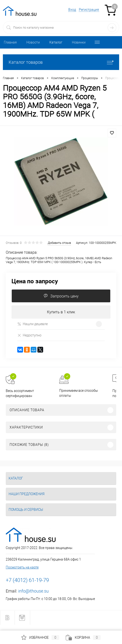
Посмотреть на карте (22, 567)
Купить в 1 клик (61, 312)
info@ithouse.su (33, 591)
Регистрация (89, 10)
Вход (72, 10)
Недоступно (29, 335)
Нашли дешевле (32, 324)
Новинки (79, 42)
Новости (33, 42)
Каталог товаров (61, 62)
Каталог (56, 42)
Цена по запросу (35, 281)
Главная (10, 42)
